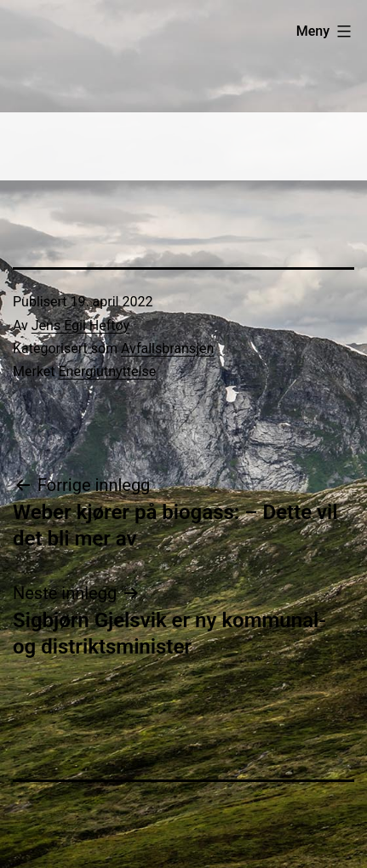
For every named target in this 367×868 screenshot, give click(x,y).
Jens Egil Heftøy (80, 325)
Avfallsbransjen (167, 348)
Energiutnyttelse (108, 371)
